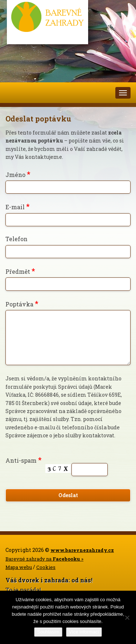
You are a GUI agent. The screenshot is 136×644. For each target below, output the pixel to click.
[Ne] (127, 618)
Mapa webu (19, 567)
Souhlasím (48, 632)
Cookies (46, 567)
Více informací (84, 632)
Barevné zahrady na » (44, 559)
